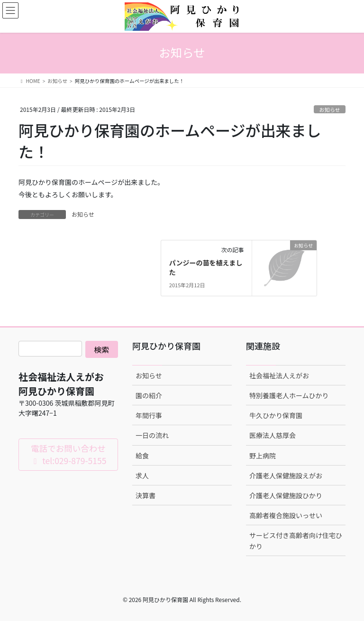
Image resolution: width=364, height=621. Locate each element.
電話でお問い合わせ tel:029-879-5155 (68, 454)
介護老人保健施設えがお (286, 475)
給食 (142, 456)
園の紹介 (149, 395)
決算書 (146, 495)
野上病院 (263, 456)
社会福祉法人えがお (279, 375)
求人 (142, 475)
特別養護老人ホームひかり (289, 395)
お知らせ (330, 110)
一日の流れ (152, 435)
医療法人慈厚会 (273, 435)
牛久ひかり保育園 (276, 415)
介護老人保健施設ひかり (286, 495)
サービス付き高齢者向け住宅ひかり (296, 541)
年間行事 (149, 415)
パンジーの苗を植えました (206, 267)
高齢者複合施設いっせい (286, 515)
